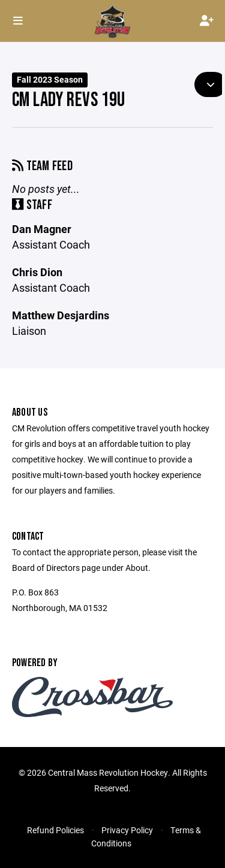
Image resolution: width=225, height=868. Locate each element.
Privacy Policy (127, 830)
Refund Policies (55, 830)
